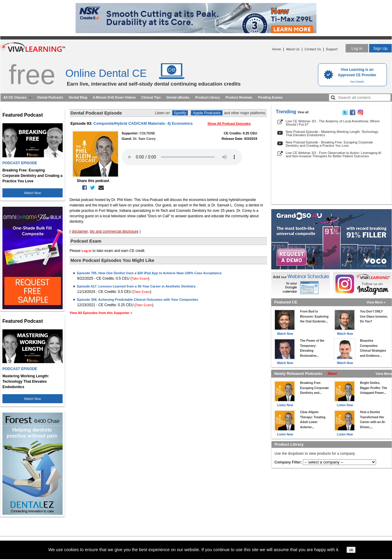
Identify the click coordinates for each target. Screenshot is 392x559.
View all (303, 112)
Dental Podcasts (50, 97)
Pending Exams (270, 97)
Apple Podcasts (207, 113)
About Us (293, 49)
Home (277, 49)
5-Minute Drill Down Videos (114, 97)
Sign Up (380, 48)
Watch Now (33, 193)
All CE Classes (15, 97)
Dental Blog (78, 97)
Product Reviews (239, 97)
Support (332, 49)
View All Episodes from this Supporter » (101, 313)
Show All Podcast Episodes (229, 124)
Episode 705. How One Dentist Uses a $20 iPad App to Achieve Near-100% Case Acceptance (149, 273)
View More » (376, 302)
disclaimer (80, 231)
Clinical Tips (151, 97)
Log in (357, 48)
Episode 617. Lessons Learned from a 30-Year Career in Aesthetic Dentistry (136, 286)
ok (351, 550)
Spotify (180, 113)
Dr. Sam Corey (144, 139)
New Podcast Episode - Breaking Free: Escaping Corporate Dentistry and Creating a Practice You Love (329, 144)
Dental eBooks (178, 97)
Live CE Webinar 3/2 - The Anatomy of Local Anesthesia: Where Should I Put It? (333, 123)
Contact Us (313, 49)
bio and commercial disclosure (114, 231)
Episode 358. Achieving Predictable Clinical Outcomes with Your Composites (138, 300)
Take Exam (140, 278)
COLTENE (147, 133)
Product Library (207, 97)
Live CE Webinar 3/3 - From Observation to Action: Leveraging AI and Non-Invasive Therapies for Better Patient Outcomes (333, 154)
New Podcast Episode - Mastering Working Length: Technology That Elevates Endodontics (332, 133)
